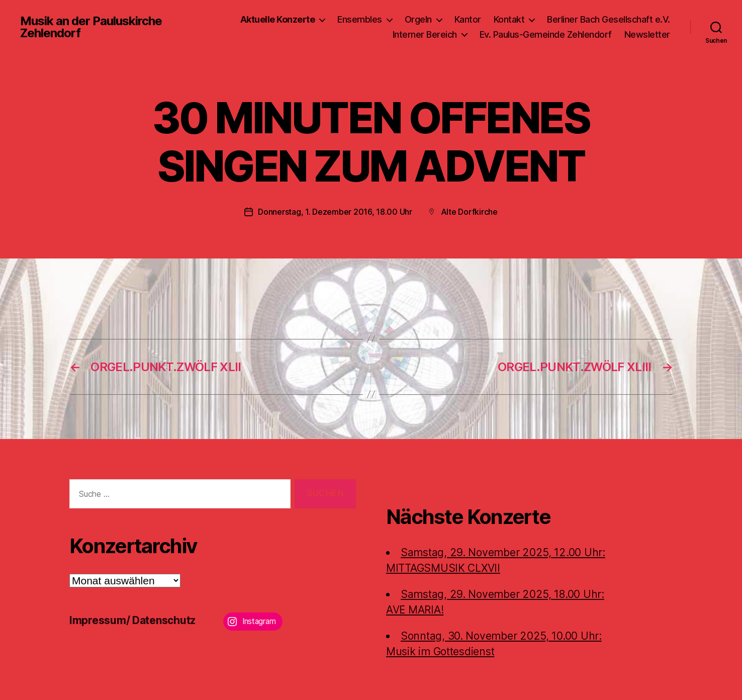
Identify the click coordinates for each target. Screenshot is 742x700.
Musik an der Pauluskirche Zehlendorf (91, 27)
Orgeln (418, 19)
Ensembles (360, 19)
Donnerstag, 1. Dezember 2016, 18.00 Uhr (335, 212)
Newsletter (647, 34)
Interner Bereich (425, 34)
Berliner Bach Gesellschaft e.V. (609, 19)
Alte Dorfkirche (469, 212)
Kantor (468, 19)
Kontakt (509, 19)
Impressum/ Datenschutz (132, 620)
